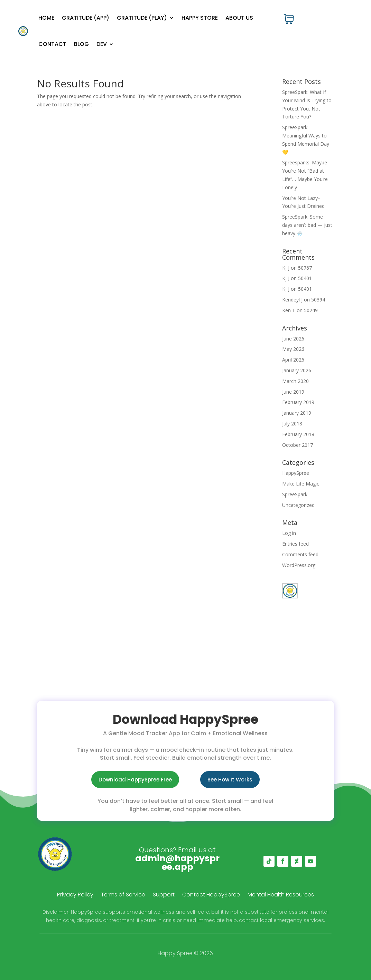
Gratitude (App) (86, 18)
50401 (305, 278)
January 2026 (297, 370)
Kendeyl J (292, 300)
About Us (239, 18)
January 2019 (297, 413)
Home (46, 18)
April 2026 (293, 360)
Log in (289, 533)
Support (164, 895)
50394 (318, 300)
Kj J (286, 268)
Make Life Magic (301, 484)
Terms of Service (123, 895)
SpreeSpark (295, 494)
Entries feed (295, 544)
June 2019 (293, 392)
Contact (52, 44)
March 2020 (295, 381)
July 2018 (292, 424)
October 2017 (298, 445)
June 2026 (293, 339)
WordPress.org (299, 565)
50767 (305, 268)
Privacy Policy (75, 895)
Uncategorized (298, 505)
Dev (102, 44)
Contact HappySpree (211, 895)
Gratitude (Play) (142, 18)
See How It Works (230, 780)
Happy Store (200, 18)
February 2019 (298, 402)
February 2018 (298, 434)
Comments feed (300, 554)
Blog (81, 44)
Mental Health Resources (281, 895)
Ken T (289, 310)
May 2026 (293, 349)
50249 (311, 310)
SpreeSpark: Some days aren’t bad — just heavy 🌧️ (307, 225)
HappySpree (296, 473)
